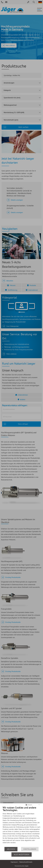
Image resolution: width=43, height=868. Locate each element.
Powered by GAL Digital (22, 866)
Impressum (14, 862)
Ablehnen (11, 849)
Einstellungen (30, 849)
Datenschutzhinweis (26, 862)
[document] (21, 826)
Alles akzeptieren (22, 854)
